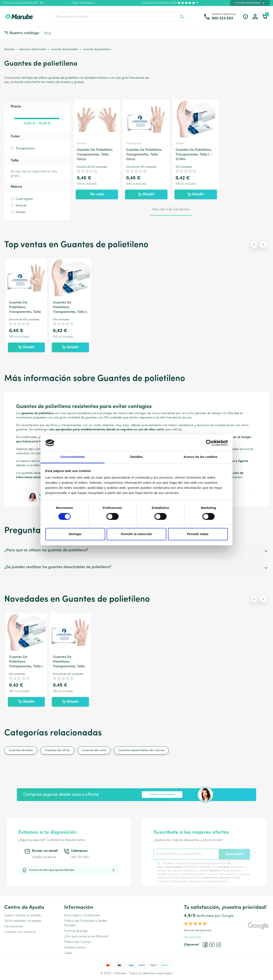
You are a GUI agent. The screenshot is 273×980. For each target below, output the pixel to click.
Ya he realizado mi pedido (23, 921)
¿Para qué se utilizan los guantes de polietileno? (136, 551)
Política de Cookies (77, 942)
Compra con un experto (162, 795)
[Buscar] (120, 17)
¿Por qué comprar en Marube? (86, 937)
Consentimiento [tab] (73, 457)
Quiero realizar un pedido (23, 915)
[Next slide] (263, 245)
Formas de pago (76, 931)
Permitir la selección (136, 534)
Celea (68, 953)
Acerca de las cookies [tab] (201, 457)
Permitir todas (198, 534)
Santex (20, 212)
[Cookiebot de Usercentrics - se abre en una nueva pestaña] (209, 443)
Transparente (25, 149)
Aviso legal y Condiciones (82, 915)
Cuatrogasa (24, 199)
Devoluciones (14, 927)
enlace (223, 881)
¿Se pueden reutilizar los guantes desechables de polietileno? (136, 568)
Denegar (75, 534)
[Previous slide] (254, 245)
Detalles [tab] (136, 457)
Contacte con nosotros (20, 932)
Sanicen (21, 206)
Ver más (97, 194)
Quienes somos (75, 948)
